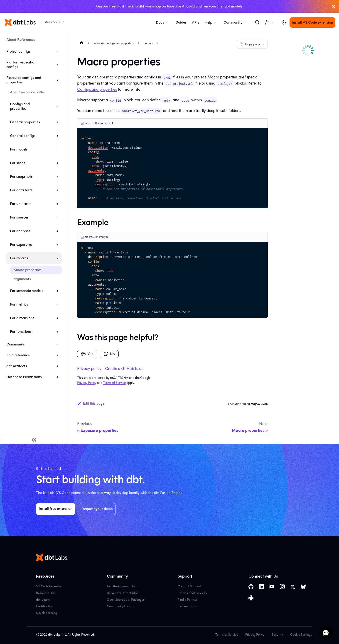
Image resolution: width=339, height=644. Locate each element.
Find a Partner (188, 600)
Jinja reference (18, 355)
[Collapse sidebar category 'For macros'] (58, 258)
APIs (196, 22)
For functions (21, 332)
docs (95, 156)
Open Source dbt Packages (126, 600)
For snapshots (21, 176)
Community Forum (120, 606)
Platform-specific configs (20, 64)
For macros (19, 258)
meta (95, 166)
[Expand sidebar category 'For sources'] (58, 217)
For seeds (18, 163)
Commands (16, 344)
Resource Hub (46, 593)
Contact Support (189, 586)
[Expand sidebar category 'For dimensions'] (58, 318)
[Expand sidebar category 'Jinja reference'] (58, 355)
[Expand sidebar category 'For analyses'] (58, 231)
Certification (45, 606)
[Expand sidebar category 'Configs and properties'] (58, 106)
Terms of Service (114, 383)
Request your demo (97, 509)
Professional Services (192, 593)
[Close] (333, 6)
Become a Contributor (122, 593)
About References (21, 40)
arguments (22, 279)
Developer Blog (47, 613)
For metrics (19, 304)
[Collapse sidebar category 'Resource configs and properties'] (58, 80)
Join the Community (121, 586)
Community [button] (233, 22)
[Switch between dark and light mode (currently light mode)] (284, 22)
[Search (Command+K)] (257, 22)
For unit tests (21, 204)
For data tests (21, 190)
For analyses (20, 231)
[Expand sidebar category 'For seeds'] (58, 163)
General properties (25, 122)
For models (19, 149)
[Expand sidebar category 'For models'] (58, 149)
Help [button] (208, 22)
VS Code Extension (49, 586)
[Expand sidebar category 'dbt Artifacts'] (58, 366)
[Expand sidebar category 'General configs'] (58, 136)
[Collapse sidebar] (34, 440)
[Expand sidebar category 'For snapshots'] (58, 177)
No (109, 354)
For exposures (21, 244)
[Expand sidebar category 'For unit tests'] (58, 204)
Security (277, 635)
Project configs (18, 51)
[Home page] (81, 43)
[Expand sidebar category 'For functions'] (58, 332)
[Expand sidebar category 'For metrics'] (58, 304)
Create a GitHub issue (124, 369)
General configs (23, 136)
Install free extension (56, 509)
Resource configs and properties (24, 80)
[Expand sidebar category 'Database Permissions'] (58, 377)
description (98, 147)
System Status (188, 606)
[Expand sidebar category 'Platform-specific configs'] (58, 65)
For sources (19, 217)
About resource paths (27, 92)
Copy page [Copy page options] (252, 44)
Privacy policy (89, 369)
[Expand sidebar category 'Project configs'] (58, 51)
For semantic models (27, 291)
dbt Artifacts (17, 366)
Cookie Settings (301, 635)
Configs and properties (20, 106)
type (99, 180)
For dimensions (22, 318)
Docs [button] (160, 22)
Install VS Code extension (312, 22)
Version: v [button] (53, 22)
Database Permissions (24, 377)
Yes (87, 354)
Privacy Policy (87, 383)
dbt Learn (43, 600)
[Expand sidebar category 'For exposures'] (58, 245)
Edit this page (91, 403)
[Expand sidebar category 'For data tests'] (58, 190)
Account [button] (270, 25)
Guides (181, 22)
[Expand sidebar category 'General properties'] (58, 122)
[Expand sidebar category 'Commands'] (58, 344)
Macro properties (28, 270)
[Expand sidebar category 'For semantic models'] (58, 291)
